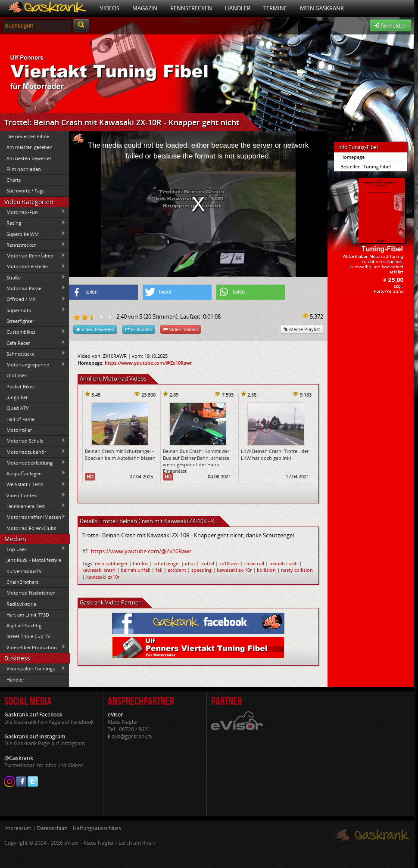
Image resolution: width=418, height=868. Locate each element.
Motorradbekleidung (33, 462)
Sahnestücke (33, 353)
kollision (266, 570)
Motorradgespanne (33, 365)
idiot (190, 563)
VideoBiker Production (33, 647)
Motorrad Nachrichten (31, 593)
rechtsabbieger (111, 563)
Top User (33, 549)
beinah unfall (136, 570)
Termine (275, 8)
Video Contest (33, 495)
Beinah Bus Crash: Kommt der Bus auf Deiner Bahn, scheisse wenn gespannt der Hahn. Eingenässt (196, 461)
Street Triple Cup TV (28, 636)
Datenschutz (52, 828)
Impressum (18, 828)
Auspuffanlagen (33, 473)
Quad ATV (18, 408)
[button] (103, 292)
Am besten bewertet (29, 158)
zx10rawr (229, 563)
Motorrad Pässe (33, 288)
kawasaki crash (99, 570)
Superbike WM (33, 234)
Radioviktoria (21, 604)
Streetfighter (20, 321)
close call (254, 563)
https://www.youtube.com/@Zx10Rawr (148, 363)
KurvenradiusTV (24, 571)
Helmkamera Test (33, 506)
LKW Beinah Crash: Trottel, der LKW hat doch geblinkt (275, 454)
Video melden (181, 329)
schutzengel (167, 563)
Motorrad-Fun (33, 212)
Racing (33, 223)
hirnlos (140, 563)
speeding (201, 570)
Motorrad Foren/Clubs (31, 528)
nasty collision (297, 570)
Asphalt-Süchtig (24, 625)
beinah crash (284, 563)
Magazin (145, 8)
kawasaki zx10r (103, 577)
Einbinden (139, 329)
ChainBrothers (22, 582)
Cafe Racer (33, 343)
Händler (238, 8)
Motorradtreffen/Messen (33, 517)
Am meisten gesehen (30, 147)
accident (177, 570)
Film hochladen (24, 169)
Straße (33, 277)
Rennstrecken (191, 8)
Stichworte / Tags (25, 191)
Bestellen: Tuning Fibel (366, 166)
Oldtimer (16, 375)
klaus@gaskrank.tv (130, 736)
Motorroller (19, 430)
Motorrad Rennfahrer (33, 256)
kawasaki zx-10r (234, 570)
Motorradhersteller (33, 267)
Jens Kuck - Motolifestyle (34, 560)
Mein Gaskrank (322, 8)
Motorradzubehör (33, 452)
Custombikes (33, 332)
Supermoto (33, 310)
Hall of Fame (20, 419)
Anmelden (391, 25)
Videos (110, 8)
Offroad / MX (33, 299)
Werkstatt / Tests (33, 484)
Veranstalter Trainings (33, 669)
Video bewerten (95, 329)
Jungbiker (17, 397)
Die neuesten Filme (28, 136)
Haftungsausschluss (97, 828)
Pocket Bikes (20, 386)
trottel (207, 563)
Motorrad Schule (33, 441)
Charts (14, 180)
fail (159, 570)
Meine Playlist (302, 329)
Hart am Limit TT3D (28, 615)
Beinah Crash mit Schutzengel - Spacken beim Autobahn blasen (120, 454)
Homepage (352, 157)
